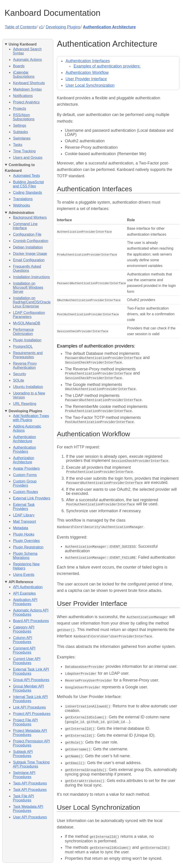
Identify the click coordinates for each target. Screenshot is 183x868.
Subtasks (20, 132)
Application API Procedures (25, 602)
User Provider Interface (86, 79)
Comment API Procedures (24, 650)
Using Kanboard (23, 44)
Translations (23, 199)
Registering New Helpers (26, 566)
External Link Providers (32, 498)
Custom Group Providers (25, 483)
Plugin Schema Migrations (25, 556)
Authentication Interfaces (88, 61)
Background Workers (30, 217)
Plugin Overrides (26, 541)
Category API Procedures (24, 629)
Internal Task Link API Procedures (30, 699)
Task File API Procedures (23, 798)
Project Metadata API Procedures (30, 733)
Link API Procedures (29, 707)
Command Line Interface (25, 226)
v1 (41, 27)
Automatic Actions (27, 60)
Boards (19, 66)
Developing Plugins (63, 27)
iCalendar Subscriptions (24, 74)
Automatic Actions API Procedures (31, 612)
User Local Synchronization (90, 85)
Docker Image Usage (30, 254)
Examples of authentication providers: (107, 66)
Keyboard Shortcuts (29, 83)
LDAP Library (24, 515)
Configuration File (27, 234)
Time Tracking (24, 151)
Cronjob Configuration (31, 241)
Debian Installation (28, 247)
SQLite (19, 380)
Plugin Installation (27, 340)
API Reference (21, 582)
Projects (20, 109)
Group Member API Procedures (28, 688)
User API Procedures (30, 817)
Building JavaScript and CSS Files (28, 184)
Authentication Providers (24, 449)
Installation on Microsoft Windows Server (28, 287)
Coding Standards (28, 193)
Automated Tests (27, 176)
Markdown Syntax (27, 89)
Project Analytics (26, 102)
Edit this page (92, 863)
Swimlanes (22, 138)
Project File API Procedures (25, 722)
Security (20, 374)
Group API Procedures (31, 680)
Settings (20, 125)
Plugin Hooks (24, 534)
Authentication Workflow (87, 73)
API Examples (24, 593)
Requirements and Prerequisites (28, 355)
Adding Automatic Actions (27, 428)
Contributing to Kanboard (20, 168)
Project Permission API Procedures (31, 743)
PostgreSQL (23, 346)
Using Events (24, 575)
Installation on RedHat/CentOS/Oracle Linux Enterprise (32, 302)
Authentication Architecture (109, 27)
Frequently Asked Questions (27, 268)
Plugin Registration (28, 547)
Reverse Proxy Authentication (25, 365)
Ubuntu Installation (28, 387)
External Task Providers (24, 507)
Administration (22, 213)
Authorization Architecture (23, 460)
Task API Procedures (30, 790)
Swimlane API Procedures (24, 775)
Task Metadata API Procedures (28, 809)
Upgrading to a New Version (29, 395)
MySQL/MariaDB (27, 323)
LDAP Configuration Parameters (29, 315)
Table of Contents (20, 27)
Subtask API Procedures (23, 754)
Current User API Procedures (27, 661)
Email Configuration (29, 260)
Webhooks (22, 205)
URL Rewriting (25, 404)
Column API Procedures (23, 640)
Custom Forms (25, 475)
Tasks (18, 145)
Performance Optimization (23, 332)
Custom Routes (26, 492)
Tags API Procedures (30, 783)
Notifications (23, 96)
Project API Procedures (32, 714)
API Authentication (28, 587)
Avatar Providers (26, 468)
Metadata (21, 528)
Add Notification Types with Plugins (31, 418)
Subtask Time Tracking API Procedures (31, 764)
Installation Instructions (31, 277)
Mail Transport (24, 522)
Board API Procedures (31, 621)
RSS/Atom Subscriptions (24, 117)
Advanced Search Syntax (27, 51)
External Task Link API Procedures (31, 671)
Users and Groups (28, 158)
